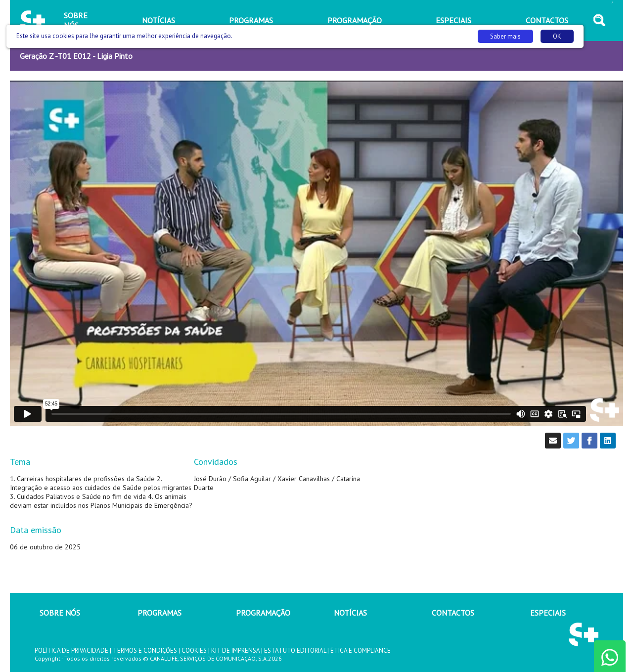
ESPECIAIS (548, 613)
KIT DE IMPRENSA (235, 650)
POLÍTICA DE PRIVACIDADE (71, 650)
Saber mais (505, 36)
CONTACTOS (453, 613)
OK (557, 36)
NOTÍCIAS (350, 613)
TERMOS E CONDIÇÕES (145, 650)
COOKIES (194, 650)
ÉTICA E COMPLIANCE (361, 650)
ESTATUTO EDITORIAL (295, 650)
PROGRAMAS (159, 613)
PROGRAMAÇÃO (263, 613)
